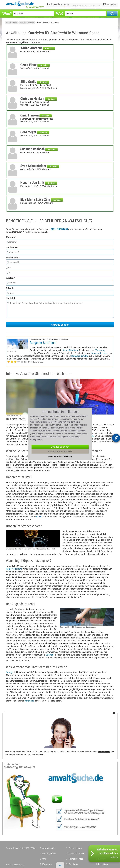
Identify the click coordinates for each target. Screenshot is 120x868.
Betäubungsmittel (80, 356)
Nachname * (12, 247)
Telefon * (10, 278)
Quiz (98, 4)
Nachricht (11, 298)
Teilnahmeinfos (76, 859)
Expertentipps (79, 4)
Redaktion (103, 864)
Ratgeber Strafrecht (43, 343)
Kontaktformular (104, 752)
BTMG (39, 517)
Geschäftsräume (71, 350)
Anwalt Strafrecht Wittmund (48, 22)
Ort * (8, 268)
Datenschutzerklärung (65, 456)
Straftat (49, 655)
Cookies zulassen (60, 447)
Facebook (73, 864)
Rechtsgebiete (56, 5)
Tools (91, 4)
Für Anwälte (109, 5)
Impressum (52, 456)
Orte (68, 5)
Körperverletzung (99, 353)
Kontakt (49, 48)
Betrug (9, 672)
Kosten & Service (76, 853)
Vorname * (11, 237)
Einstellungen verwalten (60, 451)
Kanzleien (47, 864)
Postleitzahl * (13, 257)
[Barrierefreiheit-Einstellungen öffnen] (116, 438)
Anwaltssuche (12, 22)
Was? (7, 13)
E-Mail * (10, 288)
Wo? (60, 13)
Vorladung (100, 350)
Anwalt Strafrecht (27, 22)
